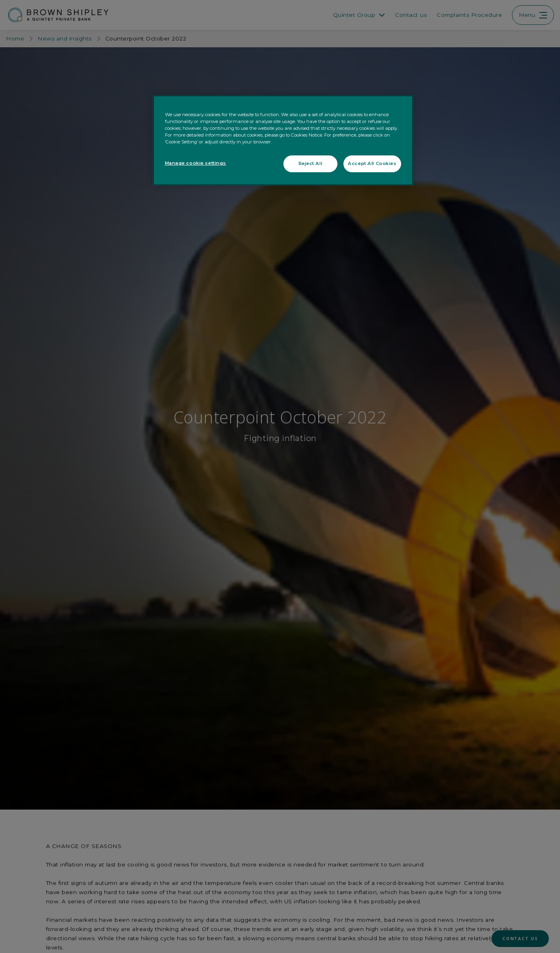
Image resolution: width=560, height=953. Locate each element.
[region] (283, 140)
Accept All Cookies (372, 163)
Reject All (311, 163)
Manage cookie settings (196, 163)
